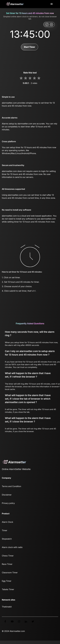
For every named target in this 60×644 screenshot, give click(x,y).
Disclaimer (7, 495)
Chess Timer (8, 556)
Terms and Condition (11, 486)
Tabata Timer (8, 589)
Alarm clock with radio (12, 547)
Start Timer (30, 47)
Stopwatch (7, 539)
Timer (5, 530)
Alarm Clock (7, 522)
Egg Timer (7, 581)
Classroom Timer (10, 573)
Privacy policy (8, 503)
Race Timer (7, 564)
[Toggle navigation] (52, 4)
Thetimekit (7, 607)
